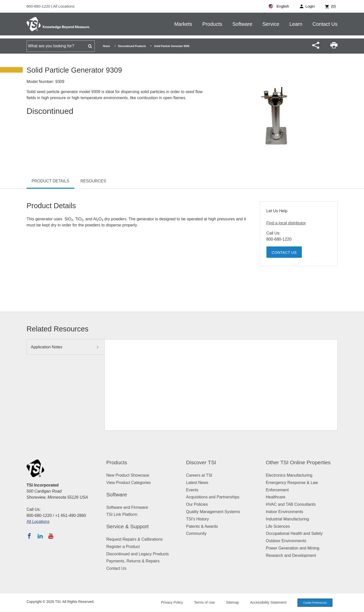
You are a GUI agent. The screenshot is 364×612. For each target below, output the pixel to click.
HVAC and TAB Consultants (291, 504)
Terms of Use (203, 602)
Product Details (50, 181)
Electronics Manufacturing (289, 475)
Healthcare (276, 497)
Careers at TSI (199, 475)
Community (196, 533)
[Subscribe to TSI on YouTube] (51, 536)
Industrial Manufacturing (288, 519)
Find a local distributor (286, 223)
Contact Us (325, 24)
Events (192, 490)
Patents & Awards (202, 526)
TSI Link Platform (122, 514)
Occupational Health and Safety (294, 533)
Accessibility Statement (266, 602)
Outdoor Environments (286, 541)
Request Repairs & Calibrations (135, 539)
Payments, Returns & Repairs (133, 561)
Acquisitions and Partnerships (213, 497)
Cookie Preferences (314, 603)
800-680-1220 (39, 6)
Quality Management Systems (213, 512)
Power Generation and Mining (293, 548)
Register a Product (123, 547)
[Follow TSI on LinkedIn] (40, 536)
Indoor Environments (285, 512)
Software (242, 24)
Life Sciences (278, 526)
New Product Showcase (128, 475)
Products (212, 24)
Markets (183, 24)
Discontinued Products (132, 46)
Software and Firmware (127, 507)
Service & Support (128, 526)
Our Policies (197, 504)
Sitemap (231, 602)
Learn (296, 24)
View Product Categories (129, 483)
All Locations (64, 6)
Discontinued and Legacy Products (138, 554)
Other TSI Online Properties (298, 462)
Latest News (197, 483)
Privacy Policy (170, 602)
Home (106, 46)
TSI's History (197, 519)
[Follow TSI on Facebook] (29, 536)
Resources (93, 181)
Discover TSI (201, 462)
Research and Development (291, 555)
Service (271, 24)
